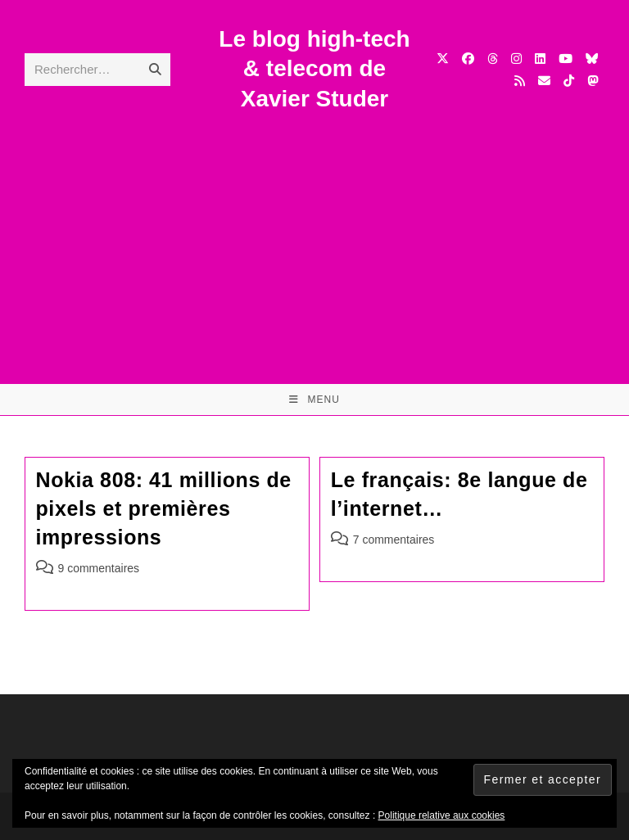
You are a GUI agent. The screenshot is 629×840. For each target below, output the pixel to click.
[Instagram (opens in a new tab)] (516, 59)
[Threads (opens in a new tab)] (493, 59)
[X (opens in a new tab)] (443, 59)
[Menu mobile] (314, 400)
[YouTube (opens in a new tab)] (566, 59)
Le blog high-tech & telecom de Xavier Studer (314, 69)
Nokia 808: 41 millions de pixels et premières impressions (164, 508)
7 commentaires (394, 540)
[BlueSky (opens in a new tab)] (592, 59)
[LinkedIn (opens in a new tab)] (540, 59)
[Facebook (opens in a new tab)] (468, 59)
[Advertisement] (314, 237)
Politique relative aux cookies (442, 815)
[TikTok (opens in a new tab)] (569, 81)
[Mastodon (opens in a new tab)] (593, 81)
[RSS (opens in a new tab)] (520, 81)
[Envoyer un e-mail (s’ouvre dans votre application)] (544, 81)
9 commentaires (99, 568)
